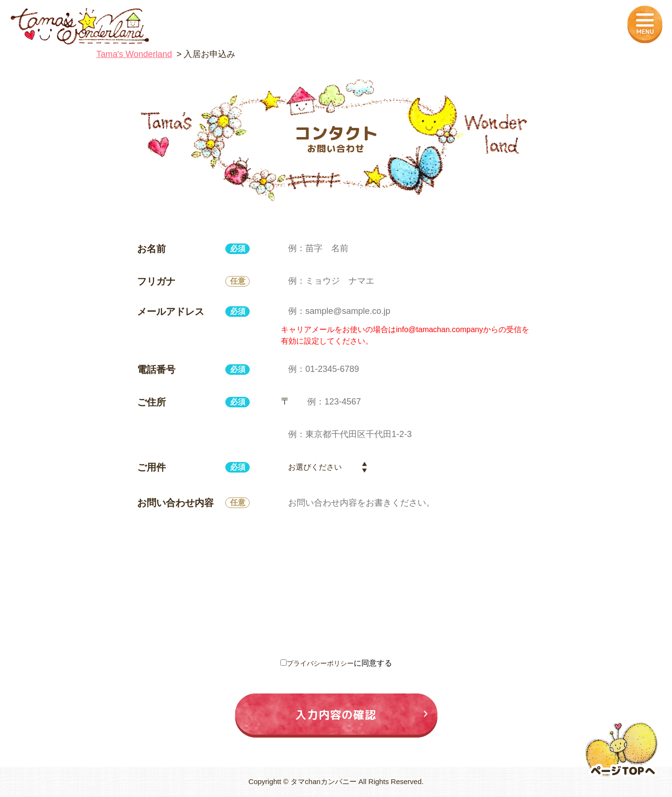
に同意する (336, 663)
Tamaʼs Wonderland (134, 54)
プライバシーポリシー (320, 663)
